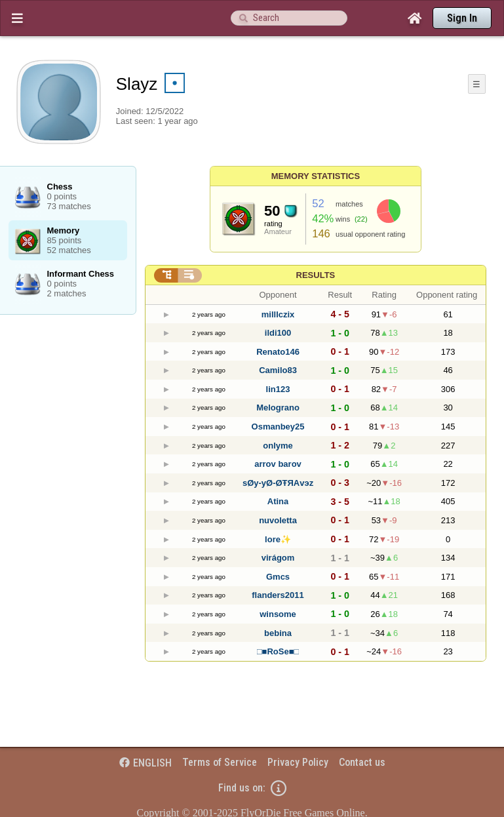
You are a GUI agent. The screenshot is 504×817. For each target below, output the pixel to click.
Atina (278, 501)
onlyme (278, 446)
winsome (278, 614)
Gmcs (278, 577)
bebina (278, 633)
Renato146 (278, 352)
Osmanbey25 (278, 427)
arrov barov (278, 464)
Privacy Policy (298, 762)
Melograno (278, 408)
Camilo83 (278, 370)
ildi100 (278, 333)
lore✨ (278, 539)
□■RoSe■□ (278, 651)
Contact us (362, 762)
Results (316, 275)
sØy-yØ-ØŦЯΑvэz (278, 483)
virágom (278, 558)
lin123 (278, 389)
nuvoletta (278, 520)
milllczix (278, 314)
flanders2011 (278, 595)
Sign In (462, 18)
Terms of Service (220, 762)
